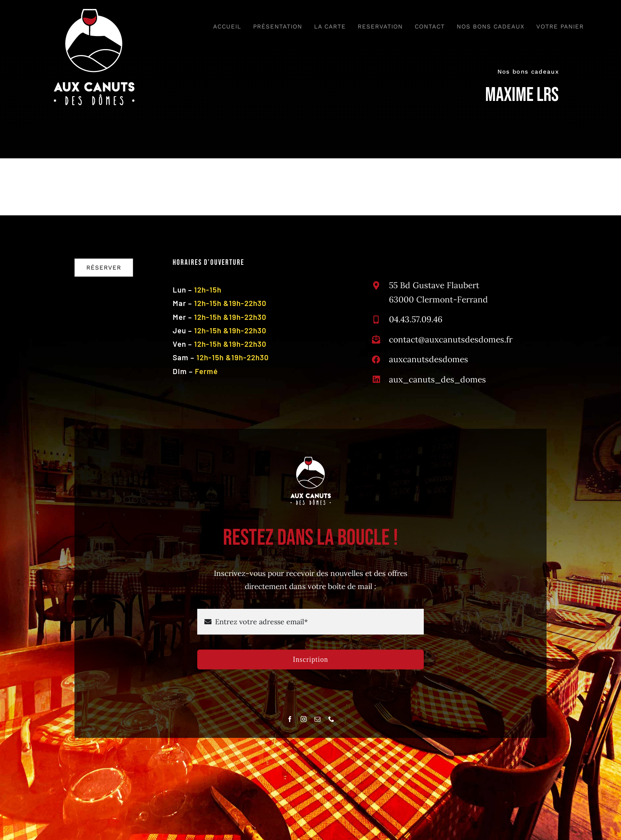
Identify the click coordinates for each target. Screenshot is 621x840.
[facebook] (290, 719)
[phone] (331, 719)
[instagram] (304, 719)
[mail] (317, 719)
